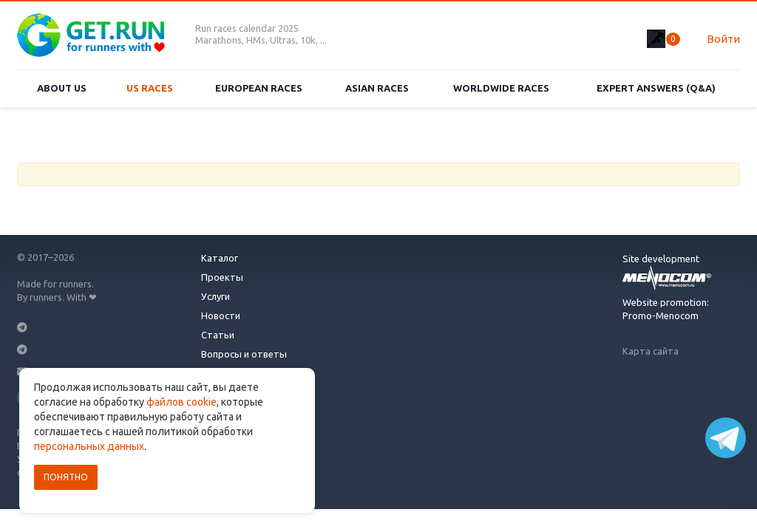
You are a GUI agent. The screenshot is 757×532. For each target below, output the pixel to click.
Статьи (218, 335)
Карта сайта (651, 351)
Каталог (220, 258)
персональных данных (89, 446)
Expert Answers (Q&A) (656, 88)
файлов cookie (181, 402)
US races (150, 88)
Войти (723, 39)
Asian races (377, 88)
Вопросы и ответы (244, 354)
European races (259, 88)
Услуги (215, 296)
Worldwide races (501, 88)
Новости (221, 316)
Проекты (222, 277)
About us (62, 88)
